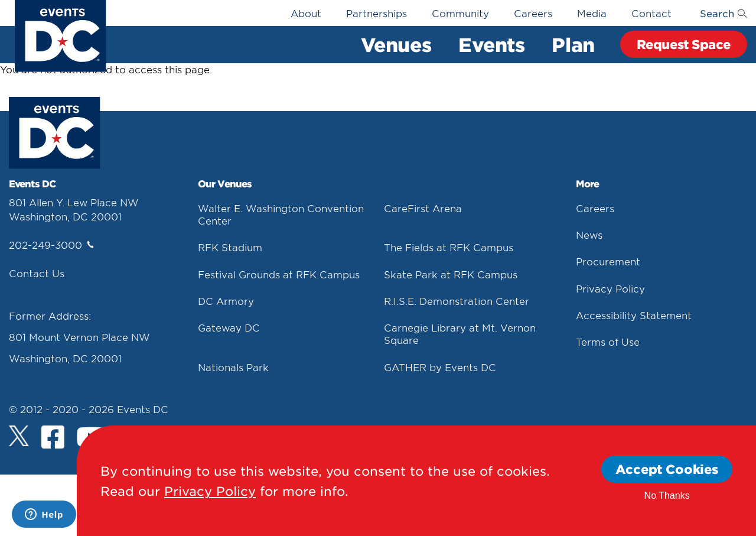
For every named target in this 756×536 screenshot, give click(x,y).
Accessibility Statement (634, 315)
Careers (533, 13)
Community (460, 13)
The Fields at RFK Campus (449, 247)
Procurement (608, 261)
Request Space (684, 44)
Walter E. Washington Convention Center (281, 214)
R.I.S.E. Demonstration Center (457, 301)
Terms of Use (608, 342)
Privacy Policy (610, 288)
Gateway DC (229, 327)
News (589, 235)
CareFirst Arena (423, 208)
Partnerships (377, 13)
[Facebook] (53, 438)
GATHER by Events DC (440, 367)
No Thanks (667, 496)
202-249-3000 (51, 245)
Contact (651, 13)
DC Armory (226, 301)
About (306, 13)
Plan (573, 44)
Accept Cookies (667, 469)
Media (592, 13)
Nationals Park (233, 367)
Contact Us (37, 273)
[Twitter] (19, 436)
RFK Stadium (230, 247)
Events (491, 44)
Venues (396, 44)
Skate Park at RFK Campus (451, 274)
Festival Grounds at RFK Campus (279, 274)
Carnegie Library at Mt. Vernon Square (460, 334)
